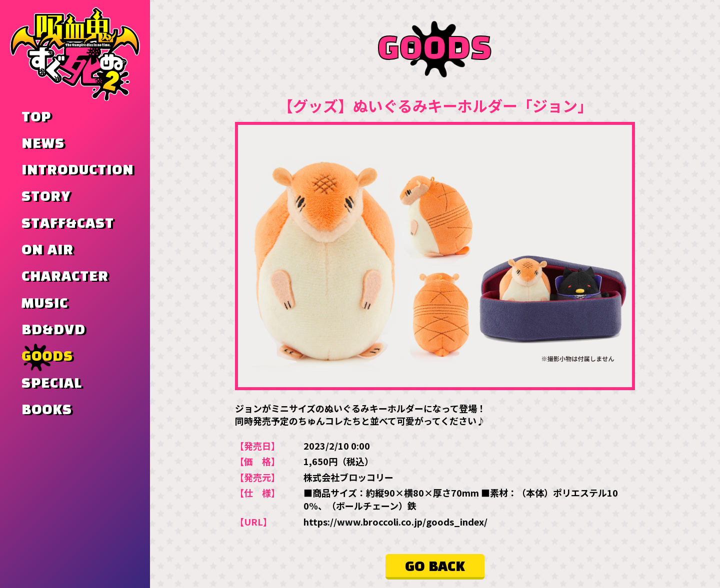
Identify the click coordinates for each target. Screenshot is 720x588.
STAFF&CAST (68, 224)
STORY (46, 197)
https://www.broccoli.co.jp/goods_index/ (395, 522)
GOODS (47, 357)
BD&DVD (53, 330)
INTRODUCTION (77, 170)
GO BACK (435, 567)
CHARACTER (65, 277)
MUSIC (45, 304)
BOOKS (47, 410)
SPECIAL (52, 384)
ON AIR (47, 250)
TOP (36, 117)
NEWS (43, 144)
